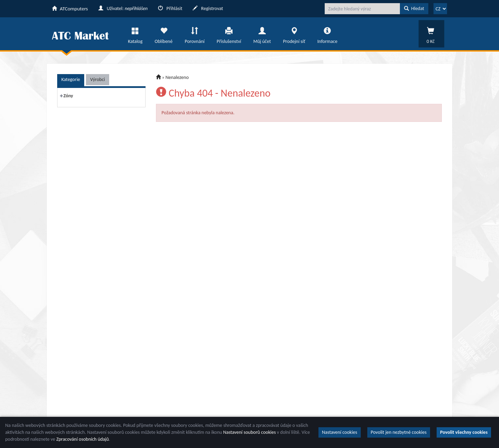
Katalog (135, 34)
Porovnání (195, 34)
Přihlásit (170, 8)
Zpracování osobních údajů (82, 439)
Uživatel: (123, 8)
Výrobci (98, 79)
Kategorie (71, 79)
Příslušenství (229, 34)
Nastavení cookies (340, 432)
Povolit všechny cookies (464, 432)
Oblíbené (164, 34)
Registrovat (208, 8)
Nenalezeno (177, 77)
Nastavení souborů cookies (249, 432)
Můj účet (262, 34)
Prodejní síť (294, 34)
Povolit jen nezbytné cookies (399, 432)
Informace (327, 34)
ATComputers (70, 9)
